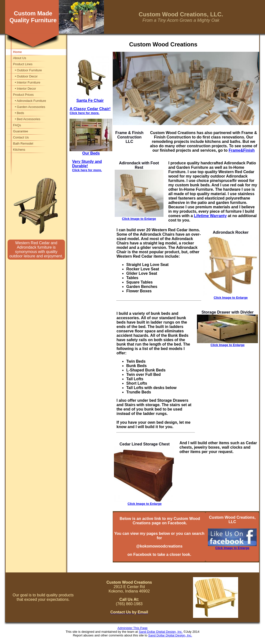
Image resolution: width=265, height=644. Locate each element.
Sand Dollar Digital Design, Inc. (161, 632)
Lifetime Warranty (210, 216)
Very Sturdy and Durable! (87, 166)
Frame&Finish (242, 150)
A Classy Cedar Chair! (90, 111)
